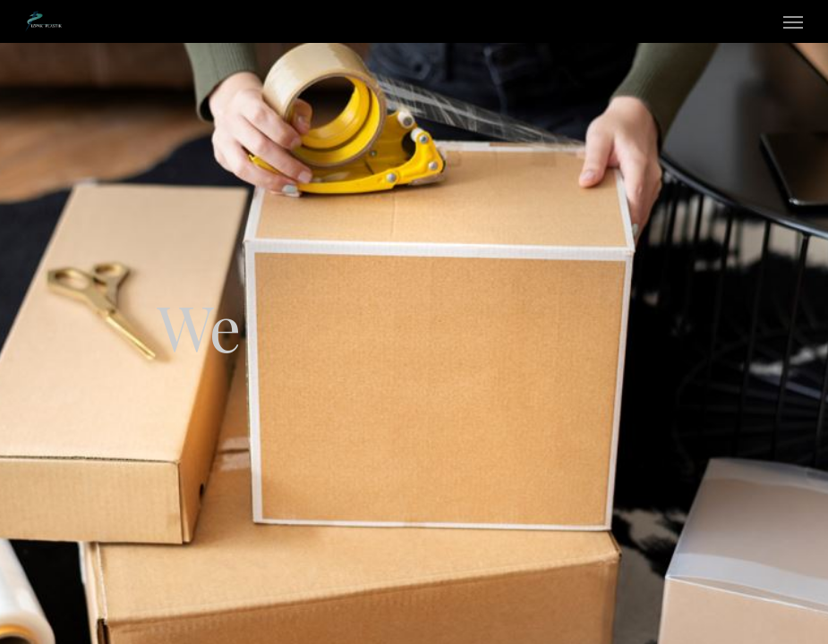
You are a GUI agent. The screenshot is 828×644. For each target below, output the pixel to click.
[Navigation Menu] (793, 21)
